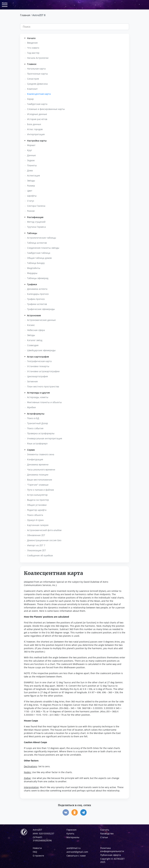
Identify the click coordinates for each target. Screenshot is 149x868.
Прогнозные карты (37, 74)
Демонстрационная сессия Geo (44, 540)
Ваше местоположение (40, 480)
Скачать (105, 830)
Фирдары (32, 273)
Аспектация (33, 176)
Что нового (33, 48)
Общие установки (37, 505)
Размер (31, 186)
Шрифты (32, 196)
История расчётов (37, 119)
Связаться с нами (76, 856)
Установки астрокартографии (43, 371)
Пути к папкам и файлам (40, 490)
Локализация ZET (36, 550)
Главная (25, 15)
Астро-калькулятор (37, 495)
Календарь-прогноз (38, 294)
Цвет (30, 191)
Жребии (31, 407)
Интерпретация (36, 134)
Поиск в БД (33, 418)
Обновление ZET (36, 535)
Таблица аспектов (37, 243)
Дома (30, 170)
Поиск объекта (35, 515)
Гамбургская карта (37, 104)
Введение (32, 43)
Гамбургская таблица (39, 253)
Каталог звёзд (35, 340)
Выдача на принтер (38, 500)
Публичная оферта (111, 855)
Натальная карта (36, 69)
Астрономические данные (41, 320)
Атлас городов (35, 129)
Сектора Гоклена (36, 206)
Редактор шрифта (37, 510)
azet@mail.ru (74, 848)
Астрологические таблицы (42, 238)
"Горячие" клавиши (38, 485)
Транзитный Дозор (38, 423)
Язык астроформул (37, 443)
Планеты (32, 165)
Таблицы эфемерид (38, 278)
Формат (31, 145)
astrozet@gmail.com (77, 852)
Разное (31, 211)
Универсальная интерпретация (45, 438)
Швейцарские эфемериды (41, 350)
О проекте (38, 856)
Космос (31, 325)
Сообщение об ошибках (40, 555)
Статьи (104, 837)
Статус (31, 201)
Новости (37, 848)
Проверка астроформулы (41, 433)
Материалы (73, 837)
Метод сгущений (36, 222)
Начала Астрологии (38, 58)
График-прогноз (36, 299)
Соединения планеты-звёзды (43, 248)
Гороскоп (71, 830)
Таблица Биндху (36, 263)
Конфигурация (35, 459)
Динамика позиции (38, 475)
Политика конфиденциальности (112, 850)
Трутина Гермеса (36, 227)
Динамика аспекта (37, 289)
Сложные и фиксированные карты (46, 109)
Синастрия (33, 79)
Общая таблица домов (39, 258)
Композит (32, 89)
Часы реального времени (41, 470)
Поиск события (35, 428)
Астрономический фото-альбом (44, 530)
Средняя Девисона (37, 84)
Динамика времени (38, 464)
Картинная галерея (38, 525)
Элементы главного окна (41, 454)
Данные (31, 155)
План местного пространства (43, 386)
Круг (30, 150)
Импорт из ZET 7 (36, 545)
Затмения (32, 381)
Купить (70, 833)
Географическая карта (39, 361)
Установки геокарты (38, 366)
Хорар (30, 99)
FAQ (35, 852)
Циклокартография (37, 376)
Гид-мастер (33, 53)
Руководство (107, 833)
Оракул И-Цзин (35, 520)
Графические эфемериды (41, 309)
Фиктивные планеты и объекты (44, 402)
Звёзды (31, 181)
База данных (34, 124)
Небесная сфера (36, 330)
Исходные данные (37, 114)
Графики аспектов (37, 304)
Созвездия (33, 345)
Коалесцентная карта (39, 94)
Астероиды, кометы (38, 397)
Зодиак (31, 160)
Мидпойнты (34, 268)
